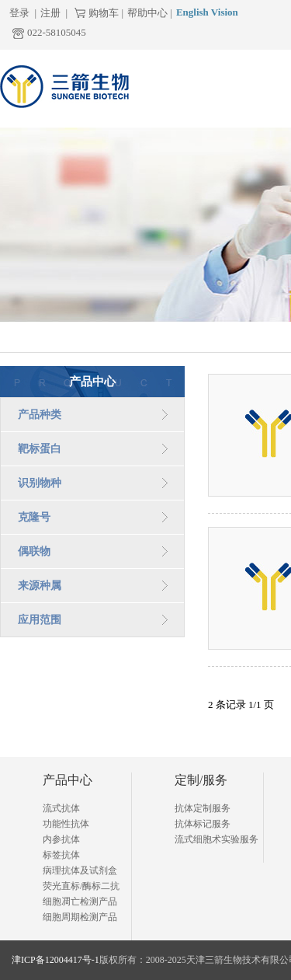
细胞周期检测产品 (80, 917)
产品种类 (40, 415)
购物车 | (106, 13)
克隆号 (34, 517)
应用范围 (40, 620)
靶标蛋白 (40, 449)
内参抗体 (61, 839)
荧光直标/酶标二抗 (81, 886)
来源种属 (40, 586)
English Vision (207, 12)
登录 (19, 13)
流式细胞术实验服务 (217, 839)
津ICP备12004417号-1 (55, 960)
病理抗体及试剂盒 (80, 870)
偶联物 (34, 551)
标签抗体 (61, 855)
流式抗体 (61, 808)
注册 (50, 13)
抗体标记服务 (203, 824)
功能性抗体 (66, 824)
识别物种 (40, 483)
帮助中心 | (150, 13)
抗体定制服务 (203, 808)
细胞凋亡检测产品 (80, 902)
